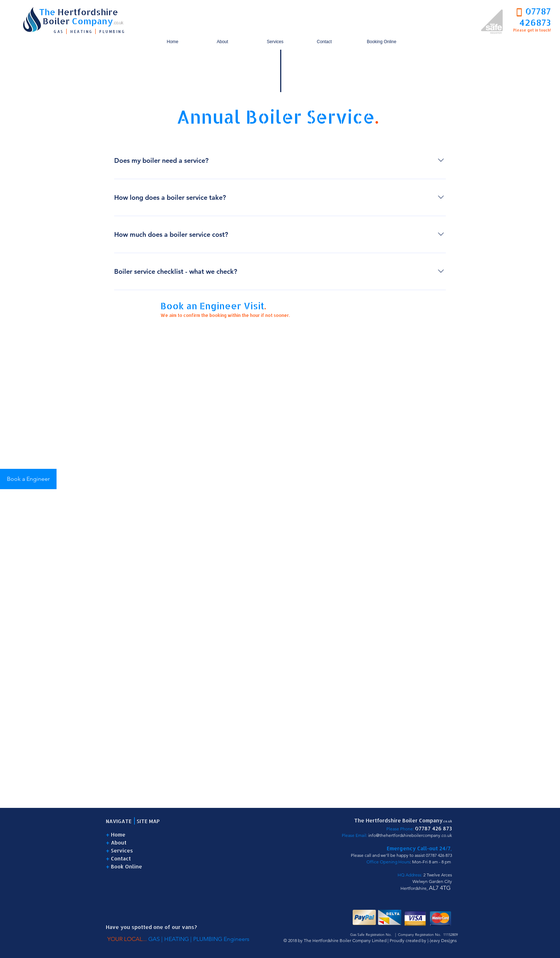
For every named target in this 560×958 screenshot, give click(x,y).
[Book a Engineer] (28, 479)
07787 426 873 (439, 855)
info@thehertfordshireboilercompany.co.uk (410, 835)
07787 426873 (535, 17)
